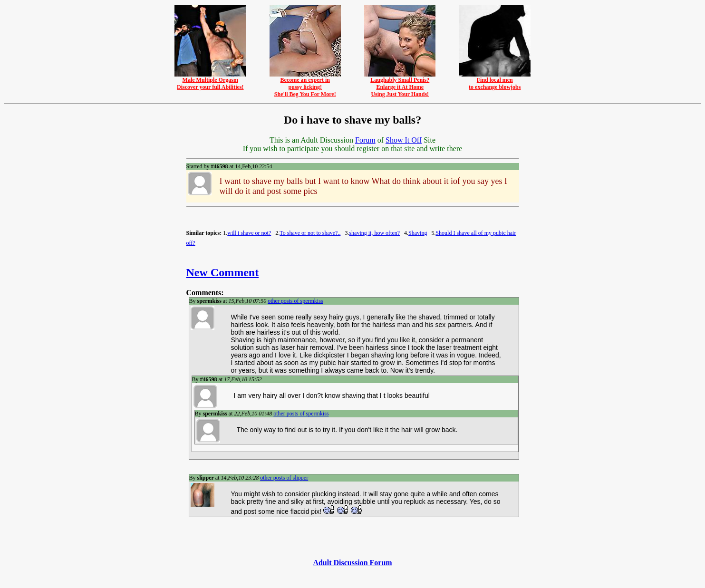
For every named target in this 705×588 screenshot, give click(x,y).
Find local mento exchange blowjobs (495, 81)
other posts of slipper (284, 478)
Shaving (418, 233)
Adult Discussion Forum (352, 563)
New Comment (223, 272)
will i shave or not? (249, 233)
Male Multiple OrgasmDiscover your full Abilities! (210, 81)
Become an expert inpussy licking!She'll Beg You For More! (305, 84)
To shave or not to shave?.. (310, 233)
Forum (365, 140)
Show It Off (404, 140)
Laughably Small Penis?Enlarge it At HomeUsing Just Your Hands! (400, 84)
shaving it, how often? (374, 233)
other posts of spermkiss (295, 301)
